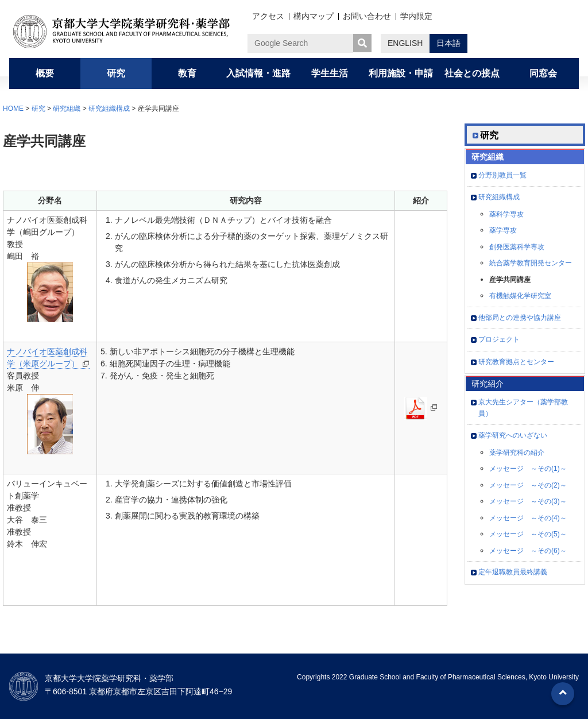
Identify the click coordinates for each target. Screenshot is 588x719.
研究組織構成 (109, 109)
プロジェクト (499, 339)
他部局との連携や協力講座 (520, 318)
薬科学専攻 (506, 214)
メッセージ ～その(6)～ (528, 551)
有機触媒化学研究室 (520, 296)
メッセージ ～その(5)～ (528, 534)
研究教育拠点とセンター (516, 362)
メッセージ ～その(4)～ (528, 518)
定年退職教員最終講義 (513, 572)
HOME (13, 109)
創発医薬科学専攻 (517, 247)
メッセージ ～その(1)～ (528, 469)
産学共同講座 (510, 280)
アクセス (268, 16)
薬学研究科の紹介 (517, 453)
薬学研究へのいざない (513, 435)
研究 (38, 109)
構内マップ (314, 16)
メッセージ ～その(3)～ (528, 501)
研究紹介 (488, 384)
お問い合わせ (367, 16)
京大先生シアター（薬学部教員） (523, 408)
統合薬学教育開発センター (531, 263)
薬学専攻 (503, 230)
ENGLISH (405, 43)
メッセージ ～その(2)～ (528, 485)
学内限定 (416, 16)
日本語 (448, 43)
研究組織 (67, 109)
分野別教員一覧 (502, 175)
